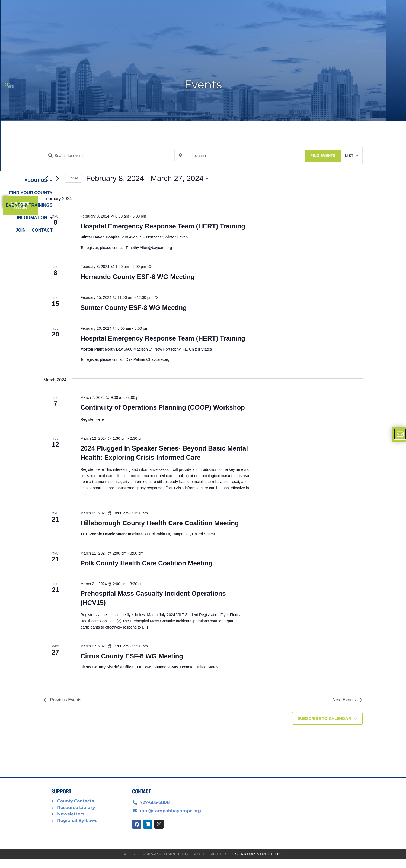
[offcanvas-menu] (400, 434)
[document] (203, 434)
